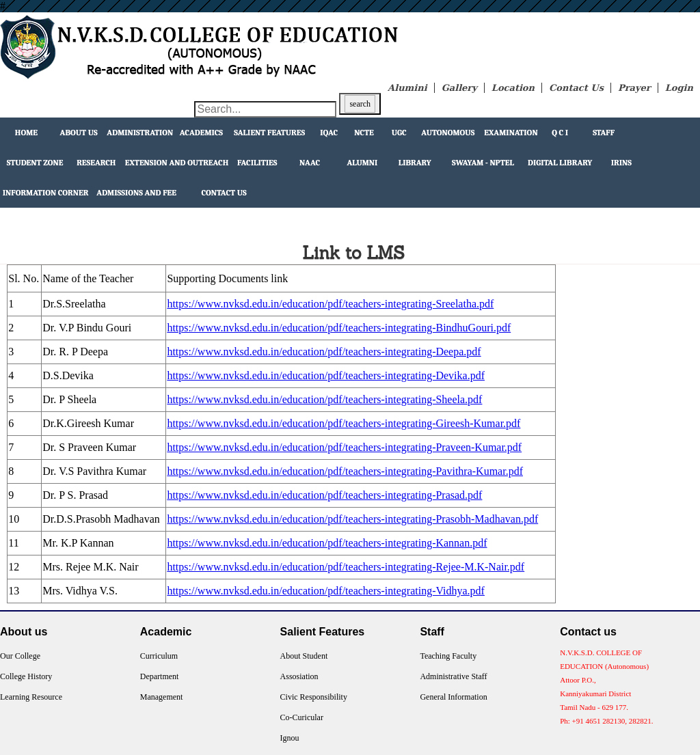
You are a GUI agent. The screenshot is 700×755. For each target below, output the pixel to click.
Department (160, 676)
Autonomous (448, 133)
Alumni (362, 163)
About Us (79, 133)
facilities (257, 163)
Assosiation (299, 676)
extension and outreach (177, 163)
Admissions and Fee (136, 193)
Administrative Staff (453, 676)
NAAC (310, 163)
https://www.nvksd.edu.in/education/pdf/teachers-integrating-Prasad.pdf (324, 495)
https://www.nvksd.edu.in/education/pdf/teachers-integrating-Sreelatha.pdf (330, 304)
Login (679, 88)
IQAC (329, 133)
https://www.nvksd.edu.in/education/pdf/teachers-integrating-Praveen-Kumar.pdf (344, 447)
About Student (304, 656)
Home (26, 133)
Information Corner (46, 193)
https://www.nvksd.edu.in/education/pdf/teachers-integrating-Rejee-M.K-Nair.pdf (346, 567)
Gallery (459, 88)
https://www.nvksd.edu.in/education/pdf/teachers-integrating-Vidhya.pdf (326, 591)
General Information (453, 697)
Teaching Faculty (448, 656)
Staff (604, 133)
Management (162, 697)
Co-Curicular (302, 717)
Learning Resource (31, 697)
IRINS (621, 163)
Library (415, 163)
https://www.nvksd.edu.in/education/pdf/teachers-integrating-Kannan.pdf (327, 543)
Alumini (407, 88)
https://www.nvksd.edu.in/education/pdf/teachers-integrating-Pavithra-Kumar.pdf (345, 471)
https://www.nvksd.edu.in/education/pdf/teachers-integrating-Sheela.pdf (324, 399)
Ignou (290, 738)
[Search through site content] (265, 109)
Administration (140, 133)
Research (96, 163)
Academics (201, 133)
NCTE (364, 133)
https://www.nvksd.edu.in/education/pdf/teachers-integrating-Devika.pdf (326, 375)
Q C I (560, 133)
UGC (399, 133)
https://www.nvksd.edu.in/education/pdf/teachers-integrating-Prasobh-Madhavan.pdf (352, 519)
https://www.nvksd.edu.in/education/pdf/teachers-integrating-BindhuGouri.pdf (339, 328)
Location (513, 88)
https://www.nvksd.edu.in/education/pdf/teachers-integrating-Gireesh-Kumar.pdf (344, 423)
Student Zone (35, 163)
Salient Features (269, 133)
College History (26, 676)
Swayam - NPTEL (483, 163)
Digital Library (560, 163)
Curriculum (159, 656)
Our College (20, 656)
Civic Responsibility (314, 697)
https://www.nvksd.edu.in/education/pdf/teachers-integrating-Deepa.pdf (324, 352)
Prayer (634, 88)
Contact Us (576, 88)
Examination (511, 133)
